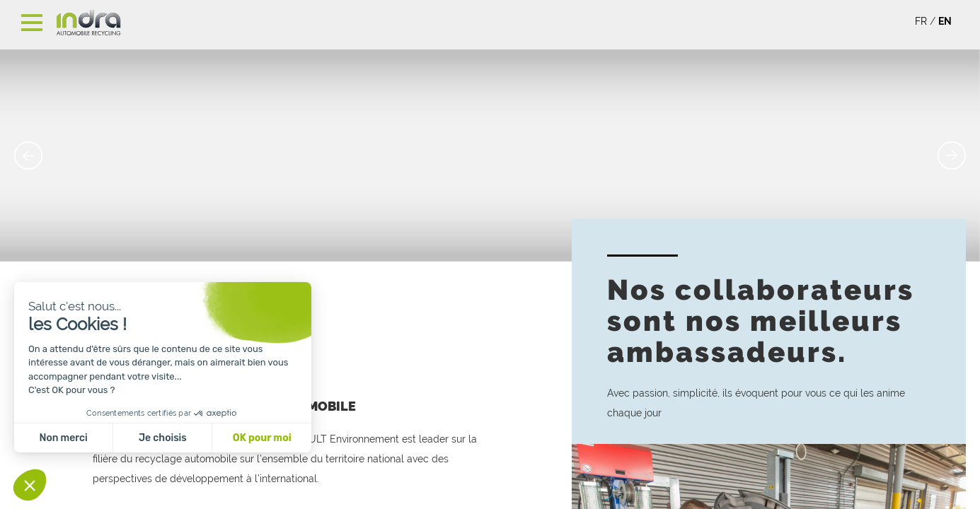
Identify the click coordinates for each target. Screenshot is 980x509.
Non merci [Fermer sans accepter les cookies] (63, 438)
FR (921, 21)
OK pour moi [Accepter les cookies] (262, 438)
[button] (30, 485)
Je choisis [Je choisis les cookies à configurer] (163, 438)
